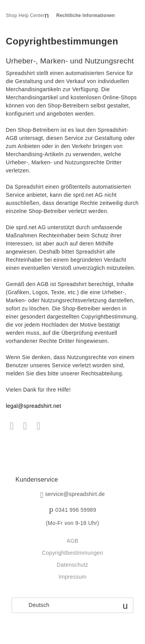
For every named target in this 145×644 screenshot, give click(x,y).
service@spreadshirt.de (75, 494)
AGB (72, 541)
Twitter (25, 426)
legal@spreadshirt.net (33, 406)
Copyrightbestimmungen (72, 553)
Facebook (12, 426)
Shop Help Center (25, 15)
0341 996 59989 (76, 510)
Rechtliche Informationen (86, 15)
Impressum (72, 577)
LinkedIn (38, 426)
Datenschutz (72, 565)
